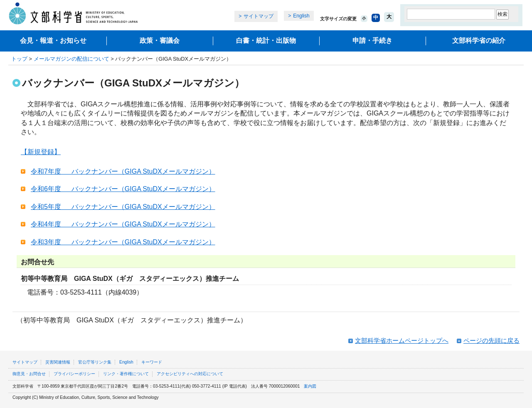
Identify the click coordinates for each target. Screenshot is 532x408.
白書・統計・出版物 (266, 41)
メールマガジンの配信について (71, 59)
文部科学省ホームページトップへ (402, 340)
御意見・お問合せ (29, 374)
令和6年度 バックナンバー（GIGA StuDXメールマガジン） (123, 189)
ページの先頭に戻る (491, 340)
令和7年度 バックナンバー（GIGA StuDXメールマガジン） (123, 171)
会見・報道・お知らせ (53, 41)
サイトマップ (259, 16)
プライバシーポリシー (74, 374)
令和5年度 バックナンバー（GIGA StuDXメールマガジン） (123, 207)
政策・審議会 (160, 41)
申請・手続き (372, 41)
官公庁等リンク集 (95, 362)
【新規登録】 (41, 152)
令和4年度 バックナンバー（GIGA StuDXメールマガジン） (123, 224)
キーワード (152, 362)
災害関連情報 (58, 362)
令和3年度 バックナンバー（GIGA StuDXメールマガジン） (123, 242)
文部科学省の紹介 (479, 41)
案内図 (310, 386)
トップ (19, 59)
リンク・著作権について (126, 374)
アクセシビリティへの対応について (190, 374)
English (301, 16)
